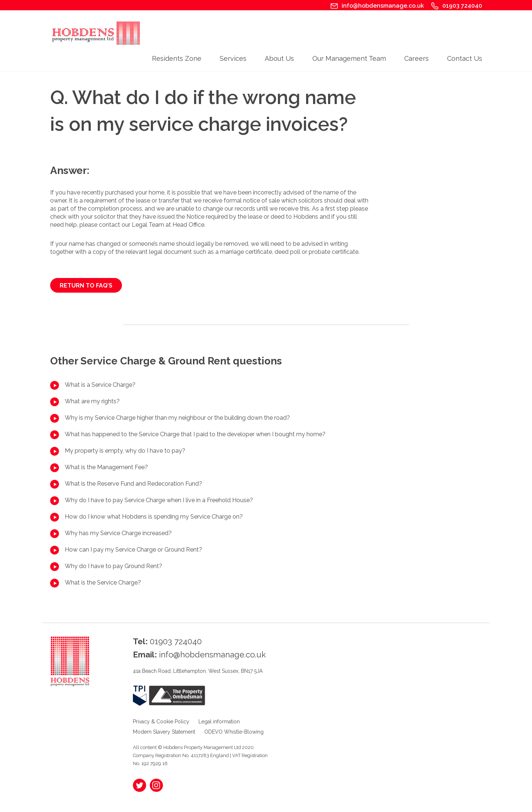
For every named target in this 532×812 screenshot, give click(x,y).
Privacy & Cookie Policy (161, 722)
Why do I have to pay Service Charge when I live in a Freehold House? (159, 500)
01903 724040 (462, 6)
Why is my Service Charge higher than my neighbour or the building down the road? (177, 418)
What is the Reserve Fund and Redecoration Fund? (133, 484)
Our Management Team (349, 58)
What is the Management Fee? (106, 467)
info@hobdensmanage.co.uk (383, 6)
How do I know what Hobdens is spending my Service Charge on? (154, 517)
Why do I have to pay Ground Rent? (114, 566)
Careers (416, 58)
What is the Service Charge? (103, 583)
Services (233, 58)
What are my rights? (92, 401)
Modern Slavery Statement (164, 732)
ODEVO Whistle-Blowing (234, 732)
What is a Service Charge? (100, 385)
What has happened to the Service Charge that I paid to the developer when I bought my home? (195, 434)
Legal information (219, 722)
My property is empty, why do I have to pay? (125, 451)
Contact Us (465, 58)
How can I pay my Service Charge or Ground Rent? (133, 550)
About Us (279, 58)
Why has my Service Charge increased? (118, 533)
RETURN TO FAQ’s (86, 286)
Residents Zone (177, 58)
